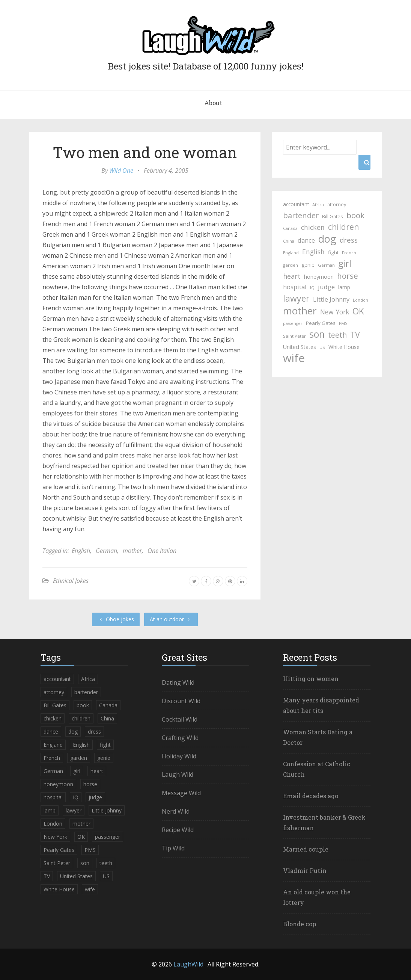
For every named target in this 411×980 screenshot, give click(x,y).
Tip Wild (173, 848)
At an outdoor (171, 619)
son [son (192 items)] (317, 334)
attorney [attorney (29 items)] (337, 204)
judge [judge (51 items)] (326, 287)
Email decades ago (311, 796)
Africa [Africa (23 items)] (318, 205)
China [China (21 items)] (289, 241)
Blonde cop (300, 924)
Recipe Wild (178, 830)
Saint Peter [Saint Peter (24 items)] (294, 336)
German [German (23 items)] (326, 265)
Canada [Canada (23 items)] (290, 228)
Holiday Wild (179, 756)
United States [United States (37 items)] (300, 347)
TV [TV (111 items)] (355, 335)
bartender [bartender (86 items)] (301, 215)
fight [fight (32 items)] (333, 252)
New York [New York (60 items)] (335, 312)
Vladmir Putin (305, 871)
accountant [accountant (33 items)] (296, 204)
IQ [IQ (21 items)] (312, 288)
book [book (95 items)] (355, 215)
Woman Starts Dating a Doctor (318, 737)
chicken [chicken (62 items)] (313, 227)
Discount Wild (181, 701)
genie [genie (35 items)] (308, 265)
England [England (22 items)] (291, 253)
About (213, 103)
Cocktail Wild (180, 719)
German (106, 551)
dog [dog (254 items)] (327, 239)
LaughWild (188, 964)
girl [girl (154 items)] (345, 263)
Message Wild (181, 793)
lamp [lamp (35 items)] (344, 287)
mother (132, 551)
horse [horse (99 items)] (348, 276)
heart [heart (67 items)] (292, 276)
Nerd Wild (176, 811)
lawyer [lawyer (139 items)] (296, 298)
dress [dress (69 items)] (349, 240)
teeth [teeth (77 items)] (337, 335)
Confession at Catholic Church (317, 769)
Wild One (121, 171)
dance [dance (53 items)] (306, 240)
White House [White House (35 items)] (344, 347)
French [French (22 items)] (349, 253)
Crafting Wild (180, 738)
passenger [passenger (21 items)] (293, 323)
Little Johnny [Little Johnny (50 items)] (331, 299)
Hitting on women (311, 679)
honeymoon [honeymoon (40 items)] (319, 276)
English (81, 551)
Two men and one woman (145, 152)
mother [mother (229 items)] (300, 311)
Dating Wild (178, 683)
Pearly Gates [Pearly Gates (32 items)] (321, 323)
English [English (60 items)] (313, 252)
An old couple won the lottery (317, 897)
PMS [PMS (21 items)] (343, 323)
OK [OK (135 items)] (358, 311)
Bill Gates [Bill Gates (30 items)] (333, 216)
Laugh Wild (178, 775)
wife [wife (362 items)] (294, 358)
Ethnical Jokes (71, 581)
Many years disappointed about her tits (321, 705)
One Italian (162, 551)
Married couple (306, 849)
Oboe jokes (116, 619)
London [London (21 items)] (361, 300)
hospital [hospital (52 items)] (295, 287)
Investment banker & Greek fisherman (324, 822)
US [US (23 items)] (322, 347)
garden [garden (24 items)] (291, 265)
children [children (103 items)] (343, 227)
